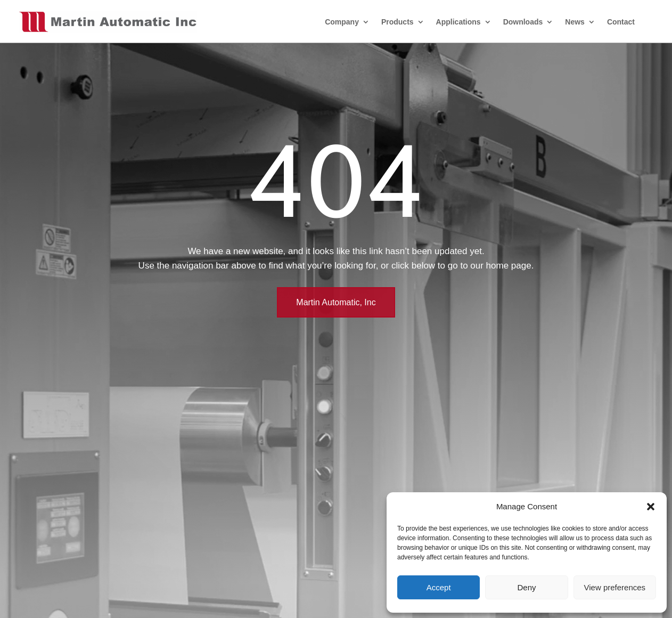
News (575, 22)
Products (398, 22)
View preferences (615, 587)
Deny (526, 587)
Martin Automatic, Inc (336, 302)
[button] (651, 507)
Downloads (523, 22)
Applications (458, 22)
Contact (621, 22)
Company (342, 22)
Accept (439, 587)
